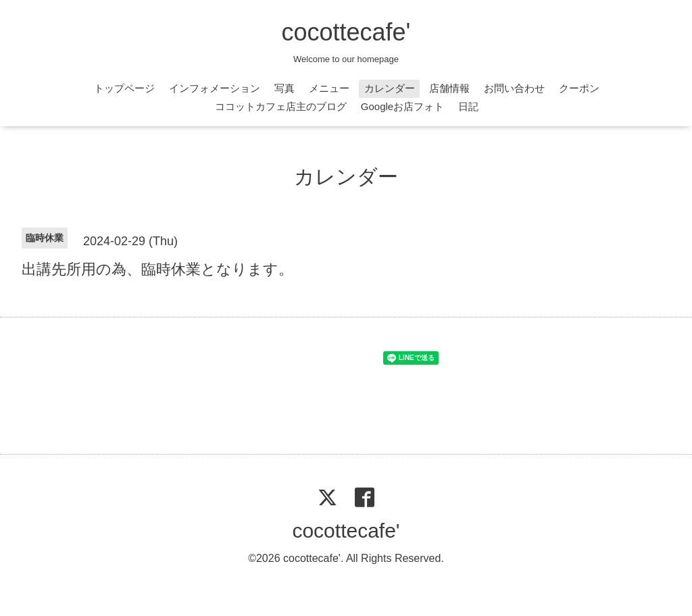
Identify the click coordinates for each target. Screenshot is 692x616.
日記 (468, 106)
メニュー (329, 88)
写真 (285, 88)
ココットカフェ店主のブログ (281, 106)
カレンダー (390, 88)
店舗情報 (449, 88)
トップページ (124, 88)
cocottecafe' (346, 32)
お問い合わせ (514, 88)
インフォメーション (215, 88)
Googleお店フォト (402, 106)
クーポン (579, 88)
